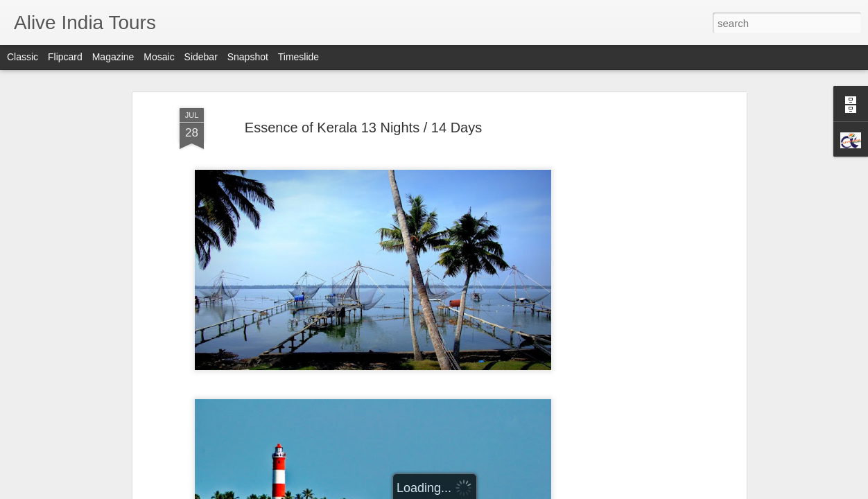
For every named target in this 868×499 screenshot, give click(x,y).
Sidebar (201, 57)
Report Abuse (478, 491)
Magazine (113, 57)
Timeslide (298, 57)
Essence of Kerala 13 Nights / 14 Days (363, 104)
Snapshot (248, 57)
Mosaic (159, 57)
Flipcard (65, 57)
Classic (23, 57)
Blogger (438, 491)
